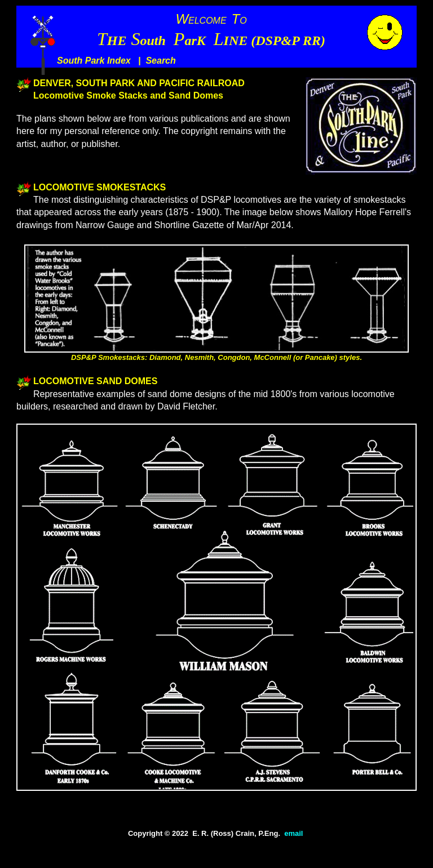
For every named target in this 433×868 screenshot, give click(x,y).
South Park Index (94, 61)
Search (160, 61)
